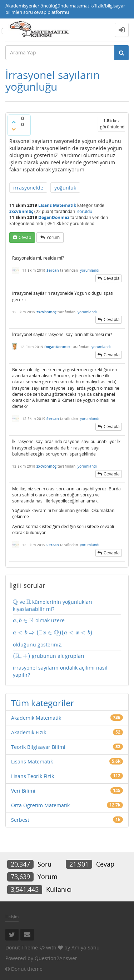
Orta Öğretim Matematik (40, 805)
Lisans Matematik (57, 205)
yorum (53, 237)
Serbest (20, 820)
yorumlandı (90, 270)
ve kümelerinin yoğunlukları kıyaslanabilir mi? (53, 605)
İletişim (12, 917)
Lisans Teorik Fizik (33, 776)
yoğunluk (65, 188)
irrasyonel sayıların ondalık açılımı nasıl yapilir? (60, 671)
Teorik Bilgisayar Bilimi (38, 747)
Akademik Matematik (36, 718)
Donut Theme (22, 947)
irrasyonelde (28, 188)
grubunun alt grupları (49, 656)
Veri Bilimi (23, 791)
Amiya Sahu (86, 947)
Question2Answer (56, 958)
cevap (25, 237)
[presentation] (16, 602)
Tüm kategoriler (43, 703)
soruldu (85, 211)
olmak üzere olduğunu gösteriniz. (67, 632)
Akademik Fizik (29, 732)
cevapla (112, 278)
